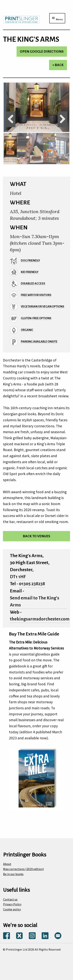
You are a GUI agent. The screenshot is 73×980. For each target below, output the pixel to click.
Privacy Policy (12, 904)
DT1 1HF (18, 577)
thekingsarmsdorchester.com (40, 619)
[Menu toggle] (57, 18)
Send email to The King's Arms (35, 601)
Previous (11, 119)
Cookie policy (12, 909)
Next (62, 119)
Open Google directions (42, 52)
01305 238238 (32, 584)
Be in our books (13, 874)
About (7, 864)
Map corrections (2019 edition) (23, 869)
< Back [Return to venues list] (58, 65)
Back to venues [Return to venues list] (36, 536)
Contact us (10, 899)
